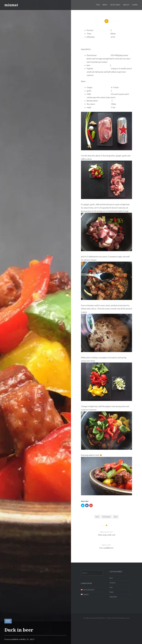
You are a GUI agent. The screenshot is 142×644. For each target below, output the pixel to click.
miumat (11, 5)
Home (135, 5)
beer (97, 517)
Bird (8, 621)
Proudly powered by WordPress (94, 618)
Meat (105, 5)
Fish (98, 5)
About (126, 5)
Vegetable (115, 5)
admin (15, 639)
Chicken (112, 583)
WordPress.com (124, 618)
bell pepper (106, 517)
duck (116, 517)
